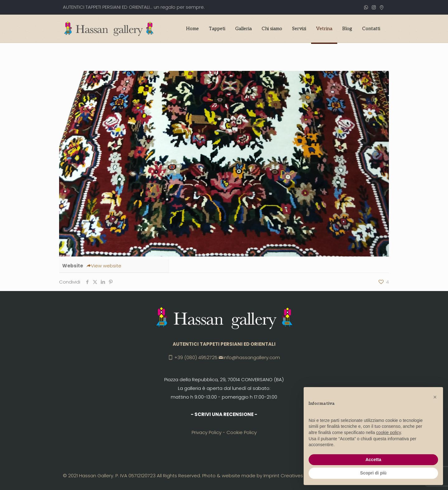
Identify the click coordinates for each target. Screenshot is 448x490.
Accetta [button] (373, 460)
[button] (435, 397)
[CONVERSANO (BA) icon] (382, 7)
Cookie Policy (242, 432)
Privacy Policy (207, 432)
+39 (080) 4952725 (196, 357)
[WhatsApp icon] (366, 7)
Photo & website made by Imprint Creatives (253, 476)
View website (104, 266)
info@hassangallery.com (252, 357)
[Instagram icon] (374, 7)
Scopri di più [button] (373, 473)
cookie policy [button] (388, 432)
